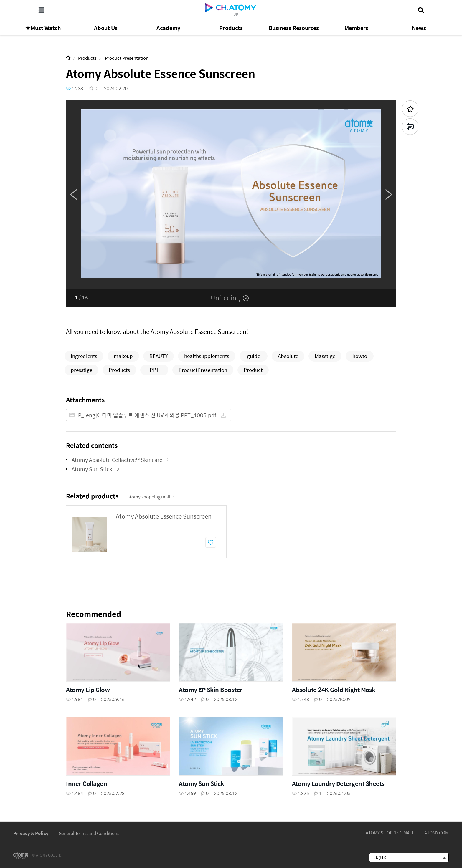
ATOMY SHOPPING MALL (390, 833)
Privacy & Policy (31, 833)
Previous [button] (73, 195)
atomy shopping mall (151, 497)
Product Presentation (126, 58)
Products (87, 58)
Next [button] (389, 195)
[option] (231, 195)
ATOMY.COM (437, 833)
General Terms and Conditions (89, 833)
